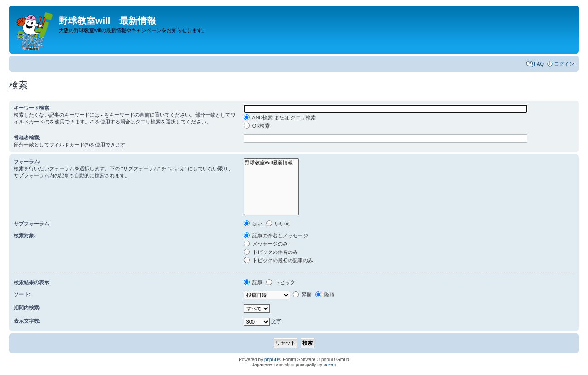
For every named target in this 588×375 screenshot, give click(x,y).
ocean (330, 365)
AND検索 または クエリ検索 (280, 118)
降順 (325, 295)
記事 (253, 282)
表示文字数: (27, 321)
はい (253, 224)
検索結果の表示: (32, 282)
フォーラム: (27, 162)
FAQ (539, 64)
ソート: (22, 294)
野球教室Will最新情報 (272, 163)
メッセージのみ (266, 244)
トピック (281, 282)
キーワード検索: (32, 108)
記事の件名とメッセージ (276, 235)
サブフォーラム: (32, 224)
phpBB (271, 360)
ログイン (564, 64)
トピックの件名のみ (271, 252)
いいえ (278, 224)
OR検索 (257, 126)
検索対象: (25, 235)
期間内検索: (27, 308)
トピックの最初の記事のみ (278, 260)
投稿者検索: (27, 138)
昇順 (302, 295)
